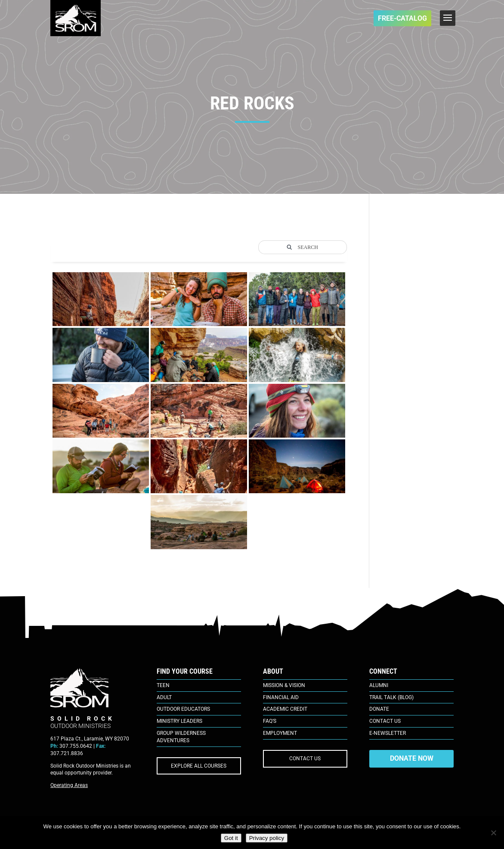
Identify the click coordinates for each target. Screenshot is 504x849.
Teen (163, 685)
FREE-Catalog (402, 18)
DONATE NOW (412, 758)
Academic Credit (285, 709)
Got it (231, 838)
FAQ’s (270, 721)
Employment (280, 733)
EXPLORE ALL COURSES (199, 766)
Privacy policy (267, 838)
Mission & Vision (284, 685)
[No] (493, 833)
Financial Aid (281, 697)
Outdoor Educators (183, 709)
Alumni (379, 685)
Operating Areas (69, 785)
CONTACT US (305, 759)
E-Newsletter (388, 733)
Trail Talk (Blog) (391, 697)
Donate (379, 709)
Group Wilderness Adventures (181, 737)
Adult (164, 697)
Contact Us (385, 721)
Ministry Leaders (179, 721)
